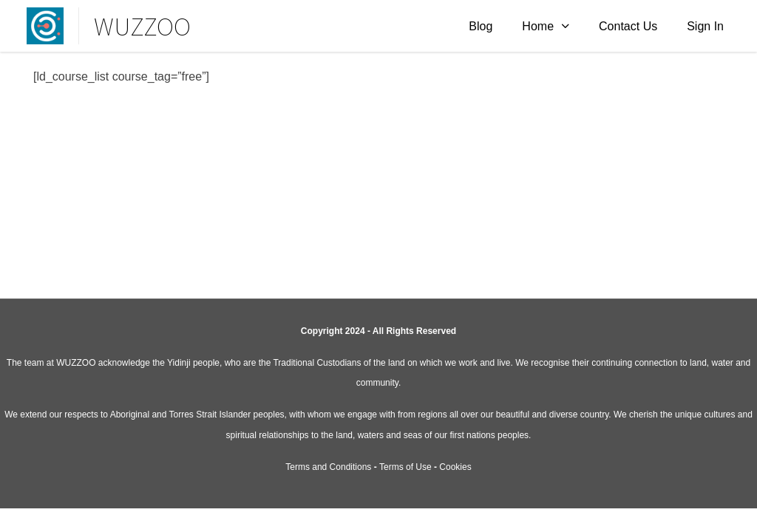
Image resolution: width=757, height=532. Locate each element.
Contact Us (628, 26)
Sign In (705, 26)
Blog (481, 26)
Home (538, 26)
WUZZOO (142, 26)
